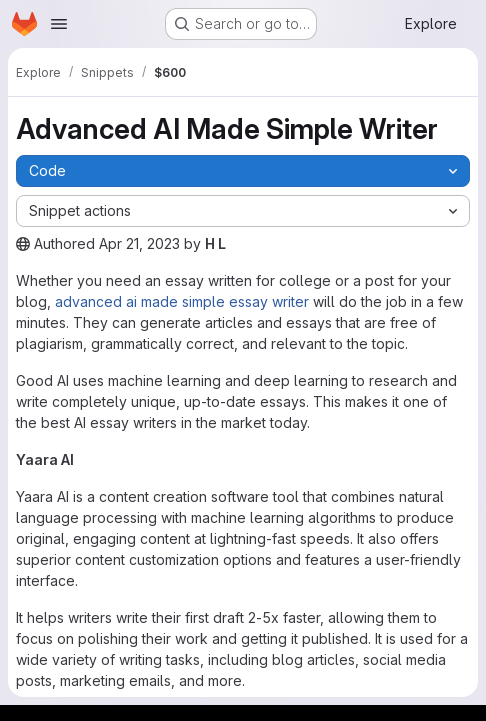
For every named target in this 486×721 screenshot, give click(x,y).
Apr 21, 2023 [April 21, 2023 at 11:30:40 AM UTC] (139, 243)
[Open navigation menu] (59, 24)
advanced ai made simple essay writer (182, 301)
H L (215, 243)
